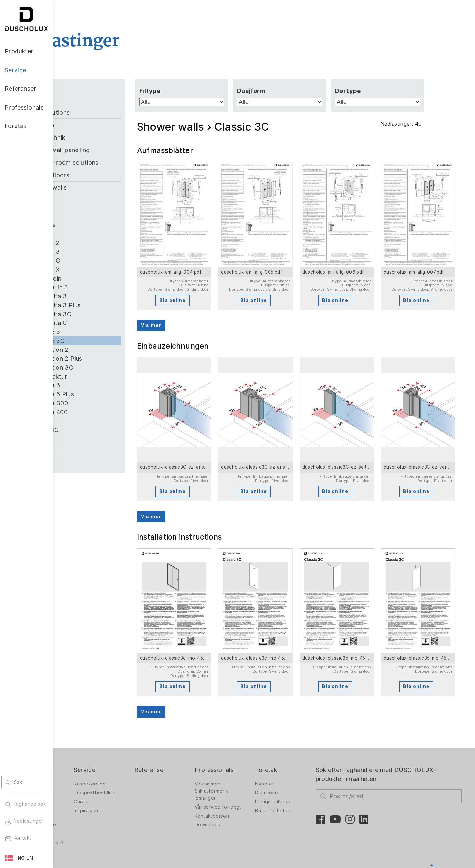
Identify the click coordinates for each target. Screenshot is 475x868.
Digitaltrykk (79, 792)
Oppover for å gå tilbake (432, 829)
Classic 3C (102, 341)
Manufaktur (103, 376)
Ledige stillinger (298, 760)
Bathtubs (94, 125)
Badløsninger (81, 765)
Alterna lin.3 (104, 287)
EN (30, 858)
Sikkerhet (77, 815)
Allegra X (100, 269)
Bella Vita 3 (103, 296)
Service (130, 728)
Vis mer (191, 312)
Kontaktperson (243, 774)
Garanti (128, 760)
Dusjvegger (79, 742)
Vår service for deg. (250, 765)
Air (91, 198)
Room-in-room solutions (116, 163)
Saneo (96, 421)
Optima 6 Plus (107, 394)
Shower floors (102, 175)
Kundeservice (135, 742)
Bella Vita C (103, 323)
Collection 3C (106, 367)
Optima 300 (104, 403)
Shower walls (101, 188)
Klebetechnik (100, 137)
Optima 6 (100, 385)
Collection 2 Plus (111, 359)
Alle (81, 102)
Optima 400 (104, 412)
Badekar (76, 774)
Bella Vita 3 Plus (110, 305)
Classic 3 (100, 332)
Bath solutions (102, 112)
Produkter (80, 728)
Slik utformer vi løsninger (244, 753)
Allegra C (100, 261)
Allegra (97, 234)
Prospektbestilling (141, 751)
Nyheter (289, 742)
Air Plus (98, 225)
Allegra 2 (100, 243)
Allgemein (101, 278)
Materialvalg (80, 824)
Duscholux (292, 751)
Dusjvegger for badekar (84, 753)
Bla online (207, 286)
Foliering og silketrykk (80, 802)
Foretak (291, 728)
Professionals (246, 728)
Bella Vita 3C (105, 314)
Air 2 (94, 207)
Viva (93, 439)
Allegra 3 (100, 252)
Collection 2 (104, 350)
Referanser (189, 728)
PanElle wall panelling (112, 150)
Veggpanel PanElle (88, 783)
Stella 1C (99, 430)
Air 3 (94, 216)
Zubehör (93, 461)
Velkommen (239, 742)
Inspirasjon (132, 769)
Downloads (239, 783)
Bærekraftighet (298, 769)
